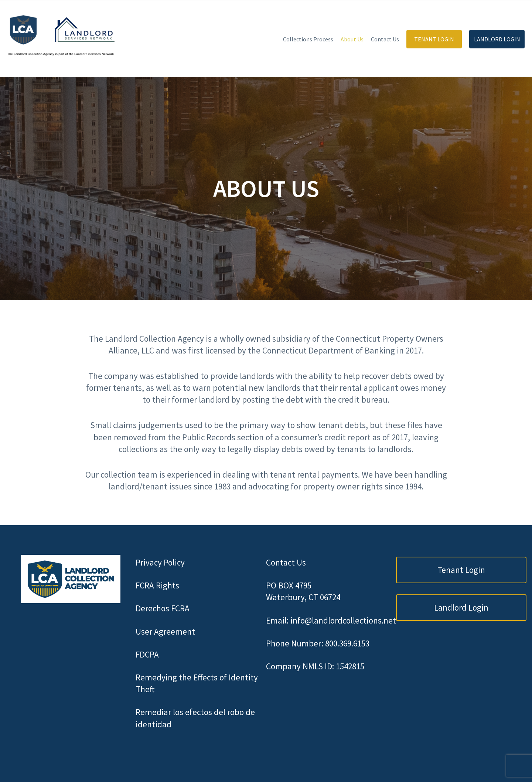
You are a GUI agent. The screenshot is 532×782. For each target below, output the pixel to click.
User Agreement (165, 631)
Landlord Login (497, 39)
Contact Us (385, 39)
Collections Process (308, 39)
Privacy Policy (160, 562)
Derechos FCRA (163, 608)
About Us (352, 39)
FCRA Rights (157, 585)
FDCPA (147, 654)
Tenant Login (434, 39)
